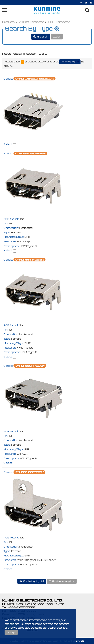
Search (42, 36)
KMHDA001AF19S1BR (29, 260)
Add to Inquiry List (70, 62)
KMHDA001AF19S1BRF (30, 153)
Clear (57, 36)
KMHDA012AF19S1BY (29, 472)
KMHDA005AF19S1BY (30, 366)
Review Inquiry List (63, 581)
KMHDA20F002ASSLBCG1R (35, 79)
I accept (11, 632)
